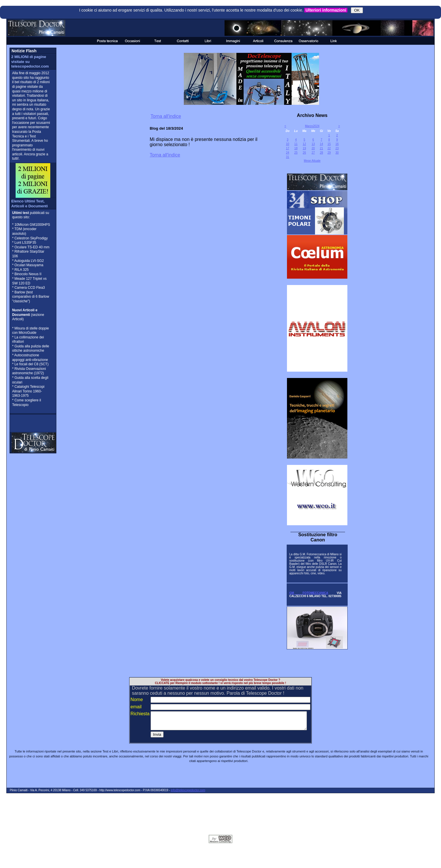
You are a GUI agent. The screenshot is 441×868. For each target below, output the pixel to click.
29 (329, 153)
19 (304, 148)
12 (304, 144)
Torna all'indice (166, 116)
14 (322, 144)
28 (322, 153)
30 (337, 153)
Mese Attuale (312, 161)
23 (337, 148)
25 (296, 153)
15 (329, 144)
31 (288, 157)
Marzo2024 (312, 126)
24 (288, 153)
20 (313, 148)
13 (313, 144)
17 (288, 148)
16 (337, 144)
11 (296, 144)
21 (322, 148)
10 (288, 144)
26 (304, 153)
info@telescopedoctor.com (188, 794)
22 (329, 148)
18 (296, 148)
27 (313, 153)
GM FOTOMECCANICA (309, 593)
